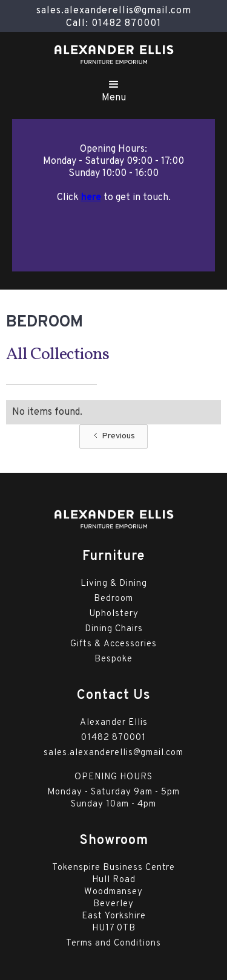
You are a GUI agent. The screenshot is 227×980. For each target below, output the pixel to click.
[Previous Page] (113, 436)
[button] (114, 89)
